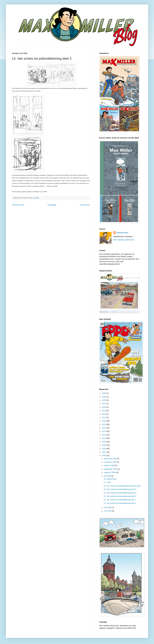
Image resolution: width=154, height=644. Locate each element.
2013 (104, 431)
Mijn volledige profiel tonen (124, 240)
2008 (104, 449)
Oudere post (85, 205)
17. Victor (107, 482)
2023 (104, 400)
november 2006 (111, 462)
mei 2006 (108, 511)
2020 (104, 407)
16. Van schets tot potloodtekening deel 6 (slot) (122, 486)
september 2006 (111, 469)
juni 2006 (108, 508)
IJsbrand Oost (122, 233)
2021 (104, 404)
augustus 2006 (110, 472)
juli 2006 (108, 476)
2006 (104, 456)
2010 (104, 442)
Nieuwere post (18, 205)
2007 (104, 452)
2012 (104, 435)
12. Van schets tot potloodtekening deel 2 (120, 500)
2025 (104, 393)
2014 (104, 428)
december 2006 (111, 459)
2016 (104, 421)
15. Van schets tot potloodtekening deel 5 (120, 489)
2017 (104, 418)
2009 (104, 445)
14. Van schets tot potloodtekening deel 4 (120, 493)
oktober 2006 (110, 465)
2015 (104, 424)
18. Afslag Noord (110, 479)
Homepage (52, 205)
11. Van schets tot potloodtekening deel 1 (120, 503)
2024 (104, 397)
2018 (104, 414)
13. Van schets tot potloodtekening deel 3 (120, 496)
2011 (104, 438)
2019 (104, 411)
